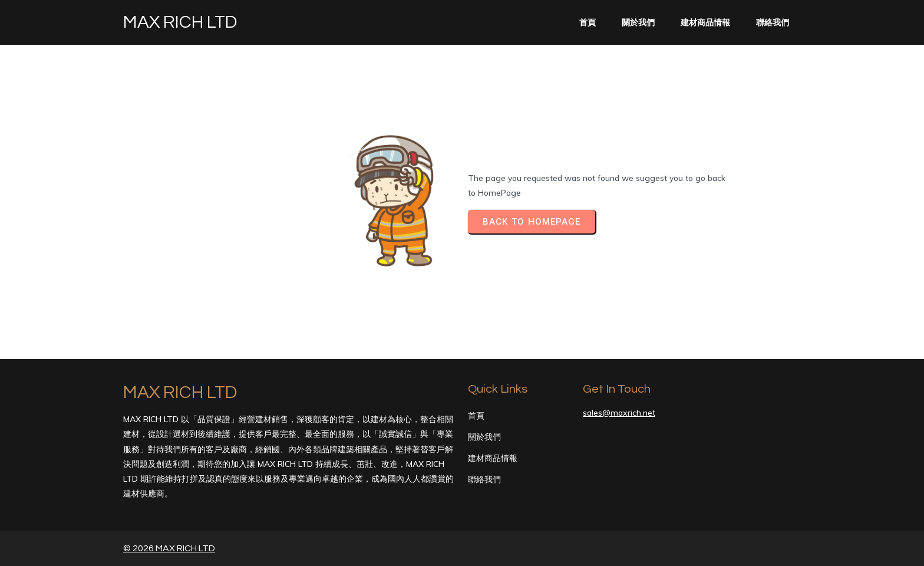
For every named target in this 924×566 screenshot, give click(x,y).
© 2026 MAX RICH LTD (169, 548)
